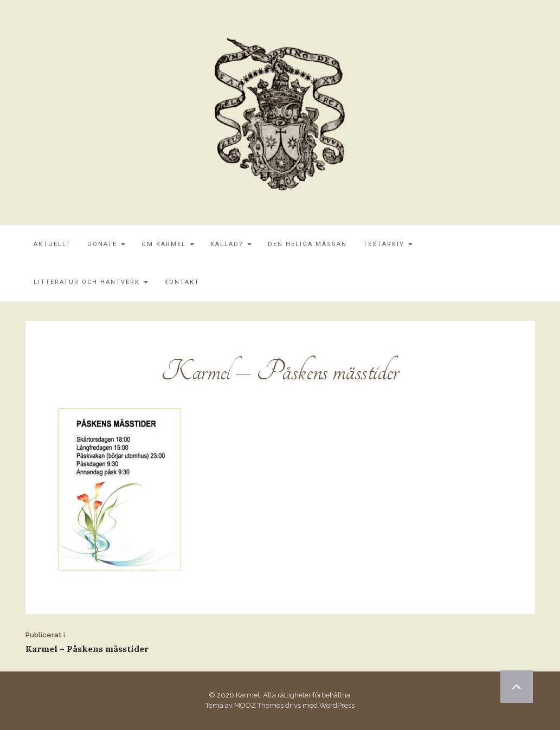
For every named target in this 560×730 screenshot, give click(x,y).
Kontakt (182, 282)
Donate (106, 244)
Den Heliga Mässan (307, 244)
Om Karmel (168, 244)
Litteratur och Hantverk (91, 282)
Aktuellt (52, 244)
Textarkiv (388, 244)
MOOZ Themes (259, 705)
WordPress (337, 705)
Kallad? (231, 244)
